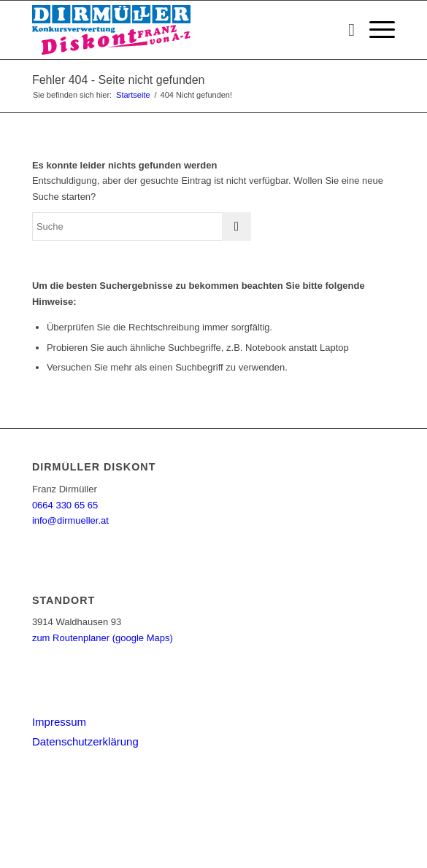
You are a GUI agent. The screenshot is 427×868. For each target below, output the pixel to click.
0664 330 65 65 (65, 505)
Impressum (59, 722)
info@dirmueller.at (70, 520)
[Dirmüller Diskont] (177, 30)
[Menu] (375, 30)
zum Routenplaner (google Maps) (103, 638)
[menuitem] (344, 30)
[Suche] (344, 30)
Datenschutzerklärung (85, 741)
